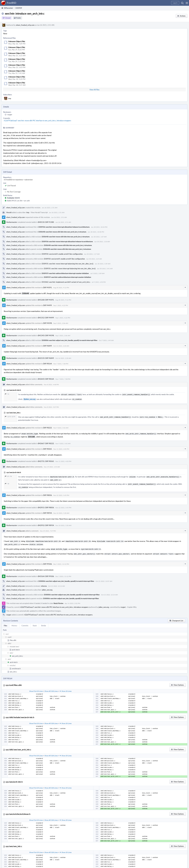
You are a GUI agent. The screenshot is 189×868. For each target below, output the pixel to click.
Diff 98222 (48, 427)
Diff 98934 (48, 511)
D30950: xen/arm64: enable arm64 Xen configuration (62, 254)
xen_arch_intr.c (17, 653)
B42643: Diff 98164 (46, 379)
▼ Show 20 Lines (65, 688)
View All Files (94, 90)
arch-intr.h (16, 646)
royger (10, 115)
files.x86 (13, 637)
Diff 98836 (48, 493)
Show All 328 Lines (51, 688)
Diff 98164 (48, 364)
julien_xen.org (47, 586)
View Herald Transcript (39, 212)
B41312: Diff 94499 (46, 318)
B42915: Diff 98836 (46, 505)
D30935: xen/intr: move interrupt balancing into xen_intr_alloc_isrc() (68, 264)
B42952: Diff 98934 (46, 523)
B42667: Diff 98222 (46, 442)
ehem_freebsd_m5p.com (25, 25)
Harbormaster (12, 222)
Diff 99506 (48, 561)
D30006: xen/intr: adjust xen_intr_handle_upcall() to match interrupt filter (70, 340)
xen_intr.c (13, 668)
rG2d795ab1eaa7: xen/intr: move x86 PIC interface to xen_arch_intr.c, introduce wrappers (37, 121)
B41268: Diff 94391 (46, 300)
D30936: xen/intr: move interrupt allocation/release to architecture (64, 227)
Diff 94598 (48, 323)
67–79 (8, 475)
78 (7, 482)
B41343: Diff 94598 (46, 335)
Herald (9, 212)
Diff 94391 (48, 287)
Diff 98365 (48, 448)
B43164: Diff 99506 (46, 573)
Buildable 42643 (14, 198)
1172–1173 (10, 416)
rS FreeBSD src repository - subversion (18, 180)
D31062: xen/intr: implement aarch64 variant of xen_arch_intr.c (66, 282)
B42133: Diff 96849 (46, 358)
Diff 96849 (48, 346)
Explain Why (132, 604)
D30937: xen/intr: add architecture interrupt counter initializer (65, 273)
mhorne (44, 583)
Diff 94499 (48, 305)
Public (19, 18)
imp (10, 98)
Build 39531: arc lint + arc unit (18, 201)
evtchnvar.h (16, 665)
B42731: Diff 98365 (46, 460)
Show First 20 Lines (36, 688)
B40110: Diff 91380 (46, 222)
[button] (187, 3)
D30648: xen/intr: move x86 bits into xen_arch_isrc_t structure (62, 232)
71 (7, 394)
